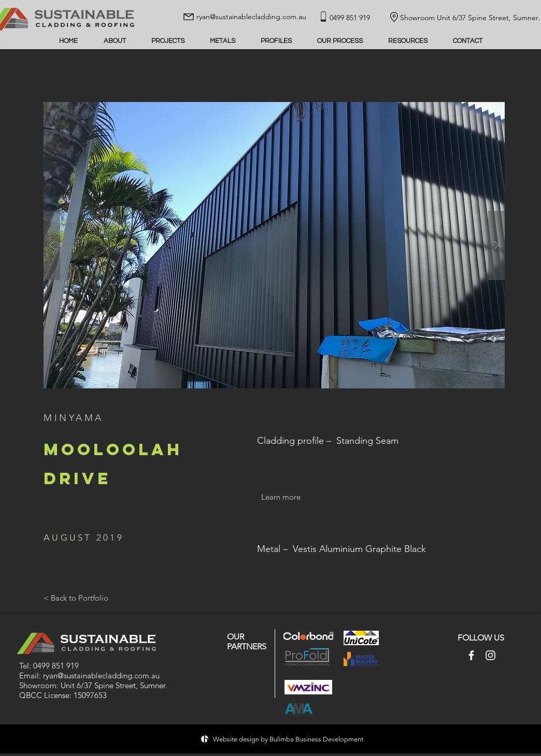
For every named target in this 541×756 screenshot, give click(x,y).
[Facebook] (471, 655)
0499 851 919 (56, 666)
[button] (274, 245)
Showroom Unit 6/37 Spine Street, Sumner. (470, 18)
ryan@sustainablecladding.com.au (251, 17)
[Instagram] (490, 655)
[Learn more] (281, 497)
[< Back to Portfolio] (76, 598)
